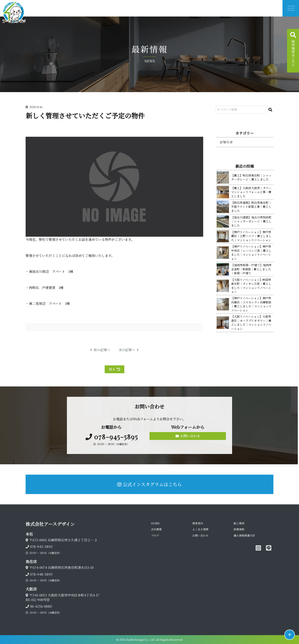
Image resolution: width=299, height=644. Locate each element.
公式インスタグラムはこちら (149, 484)
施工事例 (239, 523)
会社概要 (156, 529)
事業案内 (198, 523)
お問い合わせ (188, 436)
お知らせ (226, 142)
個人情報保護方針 (244, 535)
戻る (114, 369)
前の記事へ (100, 350)
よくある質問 (200, 529)
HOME (155, 523)
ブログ (155, 535)
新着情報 (239, 529)
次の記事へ (129, 350)
